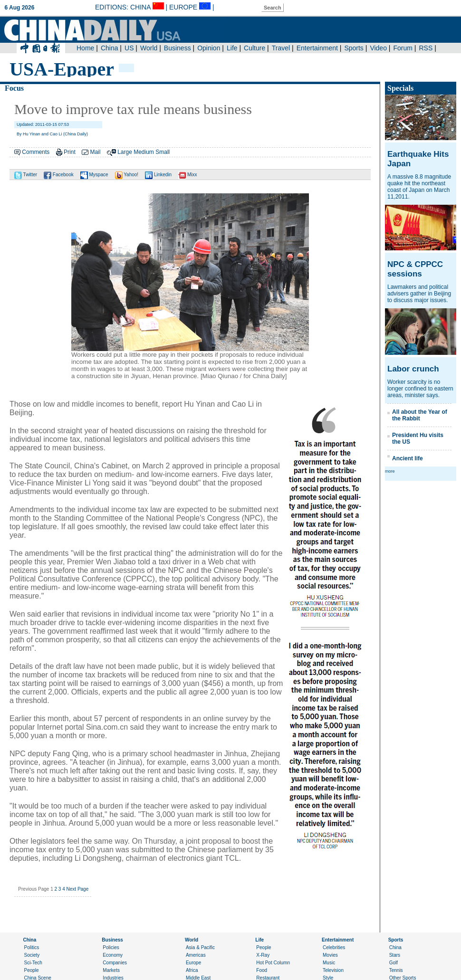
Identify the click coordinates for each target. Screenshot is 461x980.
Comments (36, 152)
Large (125, 152)
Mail (95, 152)
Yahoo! (127, 175)
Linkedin (158, 175)
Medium (144, 152)
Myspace (94, 175)
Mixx (187, 175)
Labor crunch (413, 369)
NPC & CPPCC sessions (415, 269)
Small (163, 152)
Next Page (78, 889)
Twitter (26, 175)
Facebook (59, 175)
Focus (14, 88)
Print (70, 152)
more (390, 471)
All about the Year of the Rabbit (420, 415)
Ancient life (408, 458)
